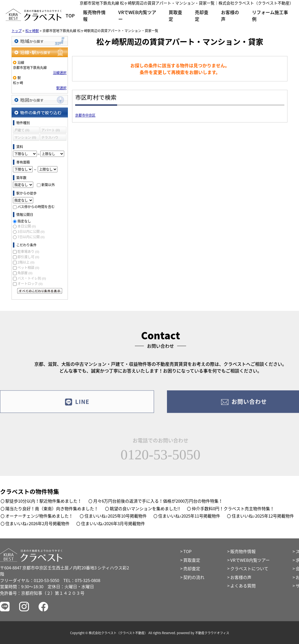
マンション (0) (25, 137)
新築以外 (48, 185)
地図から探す (40, 100)
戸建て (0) (22, 130)
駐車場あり (28, 251)
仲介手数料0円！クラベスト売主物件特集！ (233, 509)
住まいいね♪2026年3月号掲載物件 (113, 523)
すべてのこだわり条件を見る (40, 291)
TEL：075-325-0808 (82, 580)
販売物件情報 (94, 15)
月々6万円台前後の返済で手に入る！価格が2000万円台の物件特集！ (158, 501)
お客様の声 (230, 15)
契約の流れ (194, 577)
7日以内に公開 (31, 237)
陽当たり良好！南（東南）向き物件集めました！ (52, 509)
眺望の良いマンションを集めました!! (145, 509)
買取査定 (175, 15)
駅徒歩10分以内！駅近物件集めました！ (43, 501)
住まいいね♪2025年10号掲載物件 (116, 516)
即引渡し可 (28, 257)
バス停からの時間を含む (36, 207)
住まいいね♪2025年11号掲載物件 (189, 516)
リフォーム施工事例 (270, 15)
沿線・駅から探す (40, 52)
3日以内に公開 (31, 231)
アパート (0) (51, 130)
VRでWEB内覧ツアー (137, 15)
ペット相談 (28, 268)
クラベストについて (249, 569)
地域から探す (40, 41)
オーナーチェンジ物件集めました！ (39, 516)
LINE (77, 406)
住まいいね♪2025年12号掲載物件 (263, 516)
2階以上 (26, 262)
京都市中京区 (85, 115)
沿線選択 (60, 73)
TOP (70, 15)
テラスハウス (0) (50, 138)
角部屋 (25, 273)
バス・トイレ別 (32, 278)
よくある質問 (243, 586)
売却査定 (202, 15)
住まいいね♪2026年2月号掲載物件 (37, 523)
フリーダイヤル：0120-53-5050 (30, 580)
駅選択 (61, 88)
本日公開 (27, 226)
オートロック (30, 284)
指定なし (24, 221)
